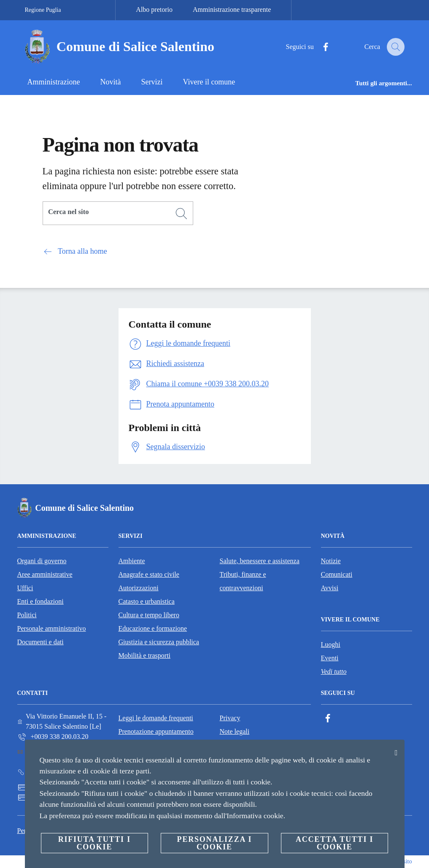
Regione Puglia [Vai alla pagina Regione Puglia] (43, 10)
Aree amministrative (45, 574)
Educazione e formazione (153, 628)
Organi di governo (42, 561)
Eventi (330, 658)
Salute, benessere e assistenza (260, 561)
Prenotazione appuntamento (156, 731)
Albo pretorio (154, 9)
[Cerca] (394, 47)
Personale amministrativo (52, 628)
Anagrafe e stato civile (149, 574)
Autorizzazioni (139, 588)
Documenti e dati (40, 642)
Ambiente (132, 561)
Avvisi (330, 588)
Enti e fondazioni (40, 601)
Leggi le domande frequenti (156, 718)
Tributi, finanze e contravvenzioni (243, 581)
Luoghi (331, 644)
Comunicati (337, 574)
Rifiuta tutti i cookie (94, 843)
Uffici (25, 588)
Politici (27, 615)
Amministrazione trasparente (232, 9)
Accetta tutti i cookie (335, 843)
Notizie (331, 561)
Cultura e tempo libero (149, 615)
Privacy (230, 718)
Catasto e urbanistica (147, 601)
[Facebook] (319, 47)
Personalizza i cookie (215, 843)
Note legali (235, 731)
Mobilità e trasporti (145, 655)
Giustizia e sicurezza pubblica (159, 642)
